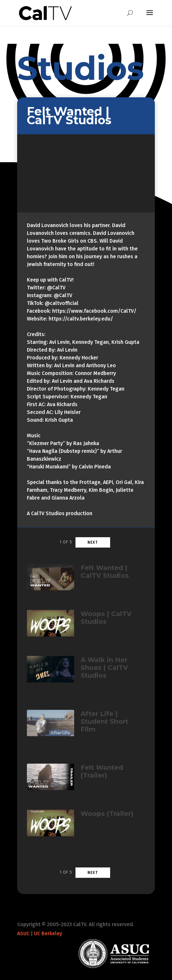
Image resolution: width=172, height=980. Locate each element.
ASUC (23, 933)
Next (93, 542)
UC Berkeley (48, 933)
